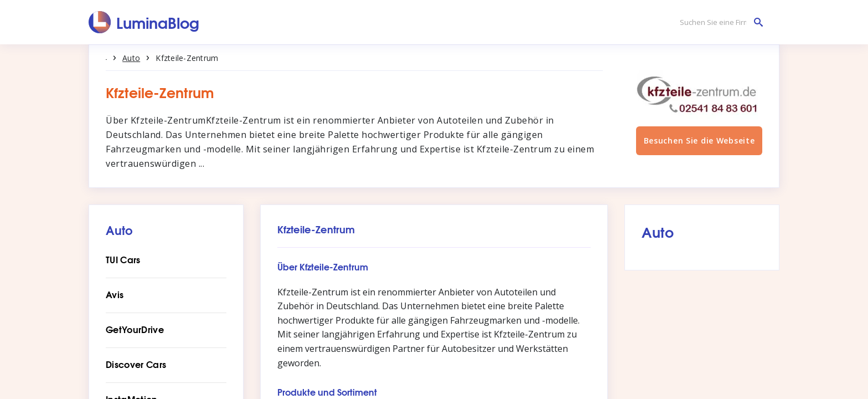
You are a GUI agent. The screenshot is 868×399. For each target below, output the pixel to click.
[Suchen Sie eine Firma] (719, 22)
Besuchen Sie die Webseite (699, 151)
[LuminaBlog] (144, 22)
